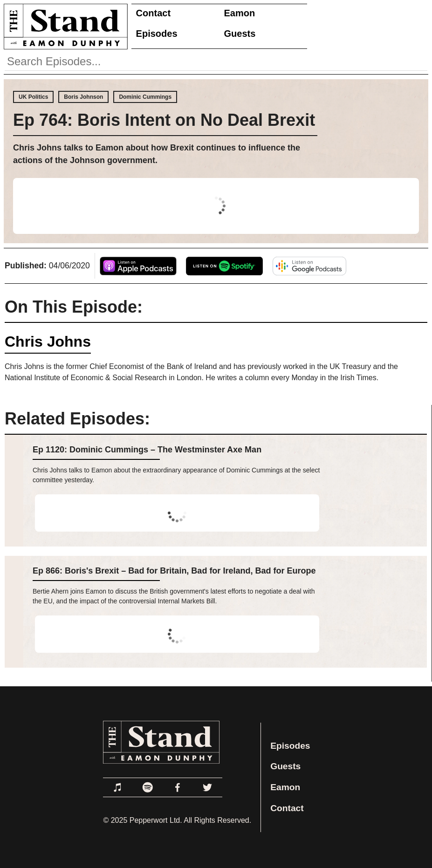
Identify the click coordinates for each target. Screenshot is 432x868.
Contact (153, 13)
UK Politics (33, 97)
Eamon (240, 13)
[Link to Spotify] (148, 787)
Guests (240, 34)
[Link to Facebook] (178, 787)
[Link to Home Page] (64, 26)
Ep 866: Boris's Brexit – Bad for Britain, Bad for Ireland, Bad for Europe (174, 571)
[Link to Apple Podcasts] (118, 787)
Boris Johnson (83, 97)
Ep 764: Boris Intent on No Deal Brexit (164, 120)
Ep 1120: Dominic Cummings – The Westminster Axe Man (147, 450)
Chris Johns (48, 342)
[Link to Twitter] (207, 787)
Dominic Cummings (145, 97)
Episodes (157, 34)
